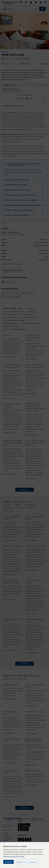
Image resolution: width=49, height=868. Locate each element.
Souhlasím (8, 862)
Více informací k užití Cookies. (14, 856)
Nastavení (33, 862)
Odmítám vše (21, 862)
